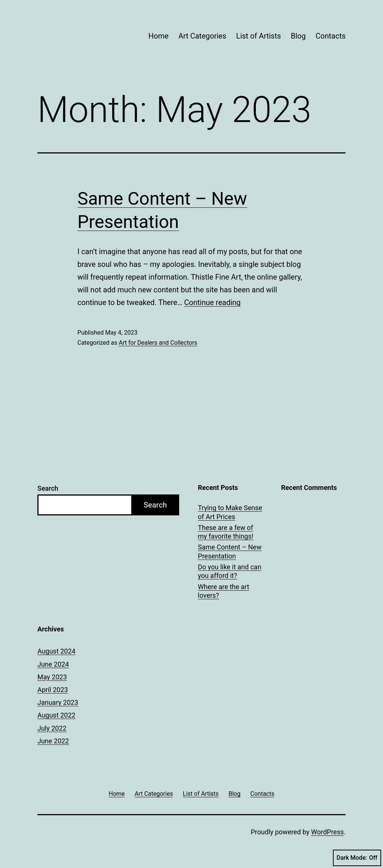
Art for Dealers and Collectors (158, 343)
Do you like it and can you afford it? (230, 571)
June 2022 (53, 741)
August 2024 (56, 651)
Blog (298, 36)
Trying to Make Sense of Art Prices (230, 512)
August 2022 (56, 715)
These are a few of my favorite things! (226, 532)
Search (48, 488)
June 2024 (53, 664)
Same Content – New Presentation (230, 551)
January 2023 (58, 702)
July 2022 (52, 728)
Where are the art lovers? (223, 591)
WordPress (327, 832)
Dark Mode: (357, 858)
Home (159, 36)
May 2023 (52, 677)
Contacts (331, 36)
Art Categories (202, 36)
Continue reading (212, 302)
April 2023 (53, 690)
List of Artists (258, 36)
